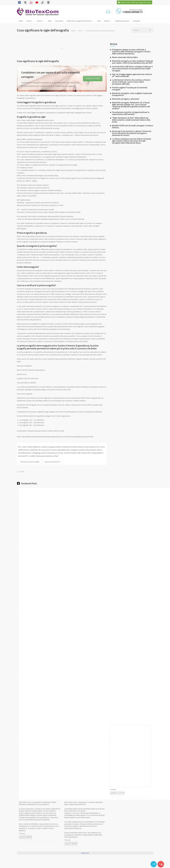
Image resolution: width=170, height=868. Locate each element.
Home (21, 21)
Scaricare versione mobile (30, 462)
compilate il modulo (93, 79)
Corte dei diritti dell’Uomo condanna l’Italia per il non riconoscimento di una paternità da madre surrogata (132, 69)
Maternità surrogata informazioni (79, 21)
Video (50, 21)
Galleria (107, 21)
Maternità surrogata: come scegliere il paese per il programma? (132, 94)
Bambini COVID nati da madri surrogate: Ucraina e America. (133, 126)
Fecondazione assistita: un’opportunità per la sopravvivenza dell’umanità (131, 113)
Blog (81, 31)
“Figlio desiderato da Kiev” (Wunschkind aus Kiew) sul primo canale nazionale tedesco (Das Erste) (131, 120)
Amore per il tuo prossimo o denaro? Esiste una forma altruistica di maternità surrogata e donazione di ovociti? (132, 133)
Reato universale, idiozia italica (125, 57)
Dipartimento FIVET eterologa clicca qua (134, 2)
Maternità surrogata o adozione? (126, 99)
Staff (99, 21)
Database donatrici (122, 21)
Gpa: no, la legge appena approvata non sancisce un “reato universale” (132, 75)
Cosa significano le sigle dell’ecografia (38, 61)
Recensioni (59, 21)
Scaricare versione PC (52, 462)
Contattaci (137, 21)
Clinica (29, 21)
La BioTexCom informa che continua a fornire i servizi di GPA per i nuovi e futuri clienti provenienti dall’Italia (131, 82)
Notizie (40, 21)
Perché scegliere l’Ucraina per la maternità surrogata (130, 89)
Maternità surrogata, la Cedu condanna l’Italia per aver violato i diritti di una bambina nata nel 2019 (133, 62)
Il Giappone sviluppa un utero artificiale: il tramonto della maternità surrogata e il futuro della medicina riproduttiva (131, 52)
